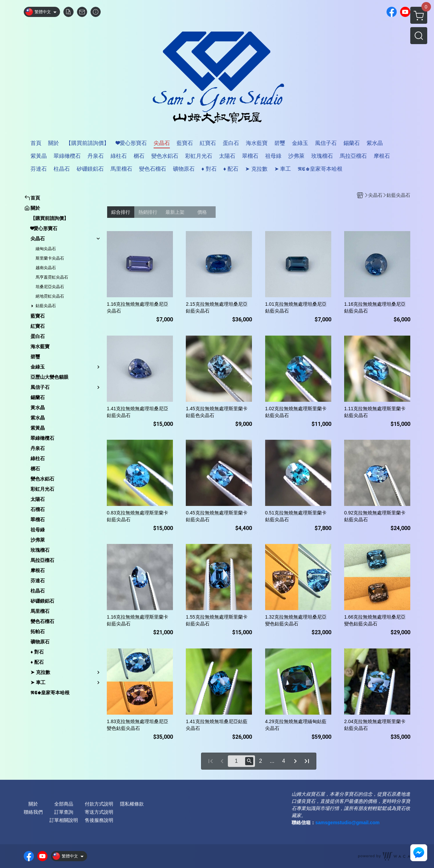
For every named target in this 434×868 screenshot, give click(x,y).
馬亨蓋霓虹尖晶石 (52, 277)
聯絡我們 (33, 812)
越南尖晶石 (46, 268)
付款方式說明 (99, 804)
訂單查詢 (64, 812)
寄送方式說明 (99, 812)
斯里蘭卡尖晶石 (50, 258)
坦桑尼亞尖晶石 (50, 287)
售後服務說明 (99, 820)
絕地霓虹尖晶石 (50, 296)
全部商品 (64, 804)
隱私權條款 (132, 804)
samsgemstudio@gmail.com (347, 823)
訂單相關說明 (64, 820)
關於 (33, 804)
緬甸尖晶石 (46, 249)
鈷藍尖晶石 (46, 306)
